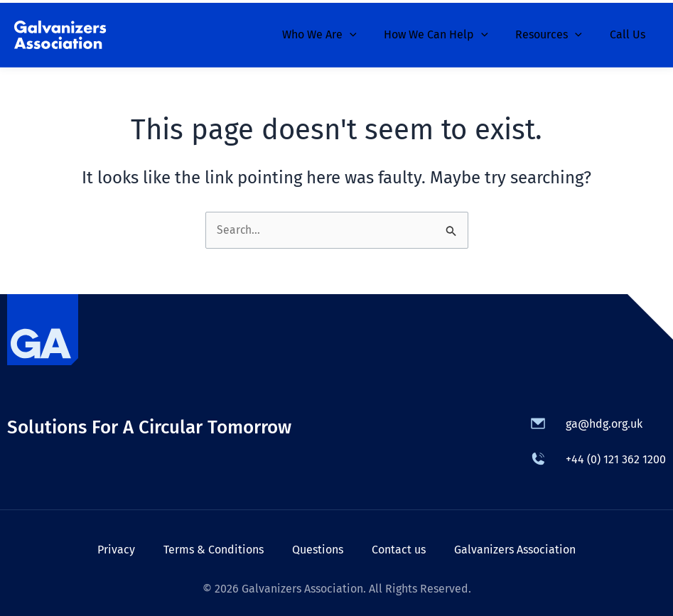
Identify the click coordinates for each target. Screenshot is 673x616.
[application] (366, 32)
